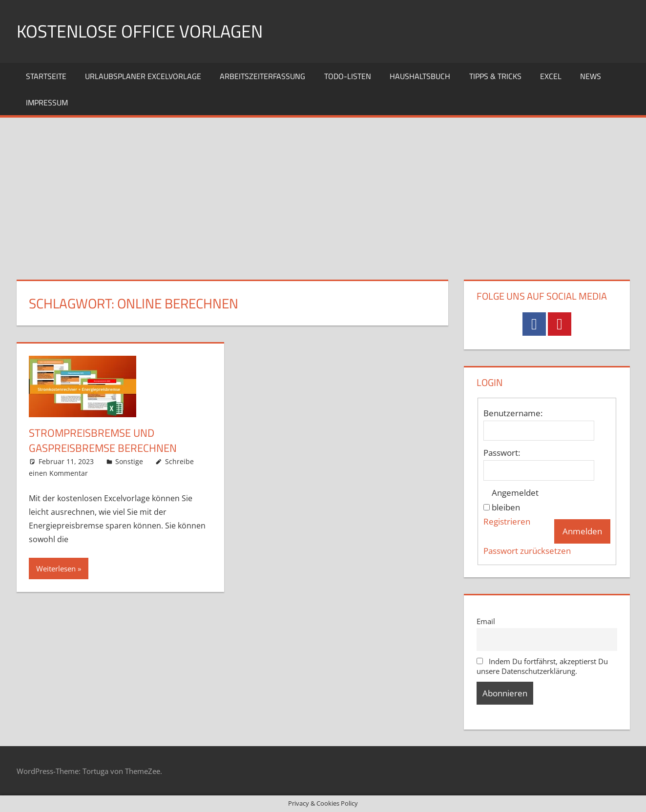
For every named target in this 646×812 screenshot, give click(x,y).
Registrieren (507, 521)
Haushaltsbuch (420, 76)
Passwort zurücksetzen (527, 551)
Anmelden (582, 531)
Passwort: (502, 453)
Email (486, 621)
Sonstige (129, 461)
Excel (551, 76)
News (591, 76)
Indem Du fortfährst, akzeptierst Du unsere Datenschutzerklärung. (542, 666)
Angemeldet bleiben (515, 500)
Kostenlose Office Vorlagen (140, 31)
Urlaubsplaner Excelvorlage (143, 76)
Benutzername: (513, 413)
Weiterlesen (56, 568)
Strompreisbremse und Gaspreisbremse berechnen (103, 440)
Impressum (47, 102)
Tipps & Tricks (495, 76)
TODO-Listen (348, 76)
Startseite (46, 76)
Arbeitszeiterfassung (262, 76)
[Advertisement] (323, 191)
